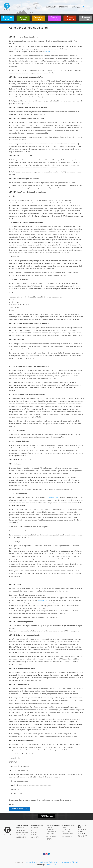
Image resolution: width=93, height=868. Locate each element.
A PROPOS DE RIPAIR (22, 825)
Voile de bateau (52, 832)
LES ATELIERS (51, 7)
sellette (34, 830)
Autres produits (52, 836)
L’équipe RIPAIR (20, 830)
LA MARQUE (76, 7)
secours (34, 832)
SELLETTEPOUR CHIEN (81, 833)
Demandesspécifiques (50, 839)
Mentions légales (31, 862)
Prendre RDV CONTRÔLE (8, 18)
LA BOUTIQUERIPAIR (82, 826)
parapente (35, 828)
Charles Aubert (51, 865)
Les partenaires (21, 835)
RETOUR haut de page (48, 816)
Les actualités (20, 828)
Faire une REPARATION (24, 18)
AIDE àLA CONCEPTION (67, 829)
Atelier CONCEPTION (69, 825)
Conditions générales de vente (49, 862)
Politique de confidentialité (70, 862)
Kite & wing (50, 834)
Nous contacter (21, 837)
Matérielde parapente (51, 829)
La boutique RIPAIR (40, 18)
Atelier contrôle (37, 825)
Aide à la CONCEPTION (71, 18)
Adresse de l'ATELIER (87, 18)
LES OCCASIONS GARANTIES (82, 836)
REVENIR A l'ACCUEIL (20, 809)
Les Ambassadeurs (22, 832)
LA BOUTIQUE (64, 7)
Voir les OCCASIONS (55, 18)
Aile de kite (35, 837)
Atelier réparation (53, 825)
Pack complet (36, 835)
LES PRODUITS (82, 830)
